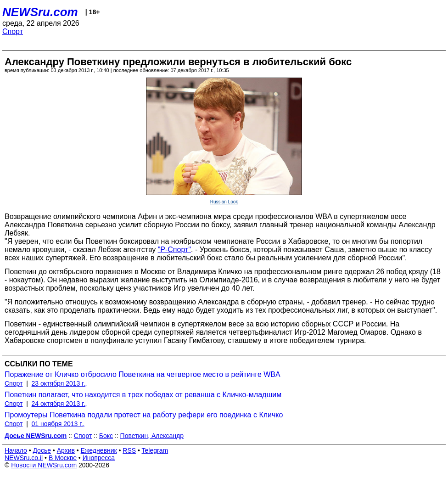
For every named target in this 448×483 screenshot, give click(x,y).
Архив (66, 450)
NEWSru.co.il (24, 458)
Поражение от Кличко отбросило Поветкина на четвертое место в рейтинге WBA (143, 374)
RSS (129, 450)
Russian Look (224, 202)
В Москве (63, 458)
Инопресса (99, 458)
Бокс (106, 436)
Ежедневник (99, 450)
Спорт (13, 31)
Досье (42, 450)
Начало (16, 450)
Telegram (155, 450)
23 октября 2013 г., (59, 383)
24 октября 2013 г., (59, 404)
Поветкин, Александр (152, 436)
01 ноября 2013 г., (58, 424)
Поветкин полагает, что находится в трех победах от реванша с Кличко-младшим (143, 395)
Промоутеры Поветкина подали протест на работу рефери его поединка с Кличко (144, 415)
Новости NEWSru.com (44, 465)
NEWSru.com (40, 12)
